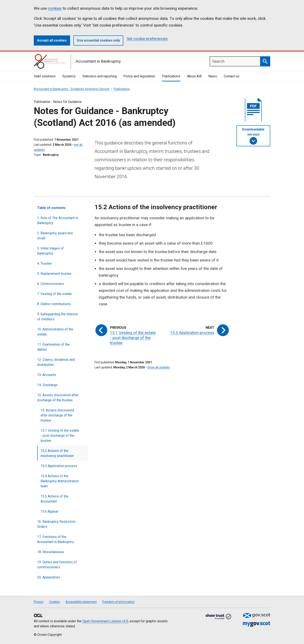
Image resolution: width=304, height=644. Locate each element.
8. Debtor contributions (54, 304)
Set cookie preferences (147, 39)
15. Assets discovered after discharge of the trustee (58, 398)
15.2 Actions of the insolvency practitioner (57, 453)
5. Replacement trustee (54, 274)
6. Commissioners (51, 284)
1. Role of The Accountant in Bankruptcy (58, 220)
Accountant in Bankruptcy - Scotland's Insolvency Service (72, 89)
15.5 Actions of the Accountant (54, 499)
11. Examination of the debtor (53, 347)
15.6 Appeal (49, 511)
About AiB (194, 76)
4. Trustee (44, 263)
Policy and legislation (139, 76)
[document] (253, 111)
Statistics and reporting (100, 76)
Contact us (232, 76)
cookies (55, 8)
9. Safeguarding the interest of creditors (58, 317)
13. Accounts (47, 375)
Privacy (39, 602)
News (213, 76)
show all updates (159, 367)
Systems (69, 76)
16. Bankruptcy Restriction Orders (56, 524)
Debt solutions (45, 76)
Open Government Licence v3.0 (105, 621)
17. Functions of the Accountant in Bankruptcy (56, 539)
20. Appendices (49, 577)
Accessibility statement (81, 602)
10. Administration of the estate (55, 332)
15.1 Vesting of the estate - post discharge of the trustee (60, 436)
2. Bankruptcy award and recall (55, 236)
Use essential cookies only (98, 40)
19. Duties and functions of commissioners (57, 565)
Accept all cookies (52, 40)
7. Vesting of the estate (54, 294)
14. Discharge (47, 385)
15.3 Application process (59, 466)
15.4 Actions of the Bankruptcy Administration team (60, 481)
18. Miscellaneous (51, 552)
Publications (171, 76)
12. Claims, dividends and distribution (56, 362)
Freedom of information (118, 602)
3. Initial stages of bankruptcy (50, 251)
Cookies (54, 602)
